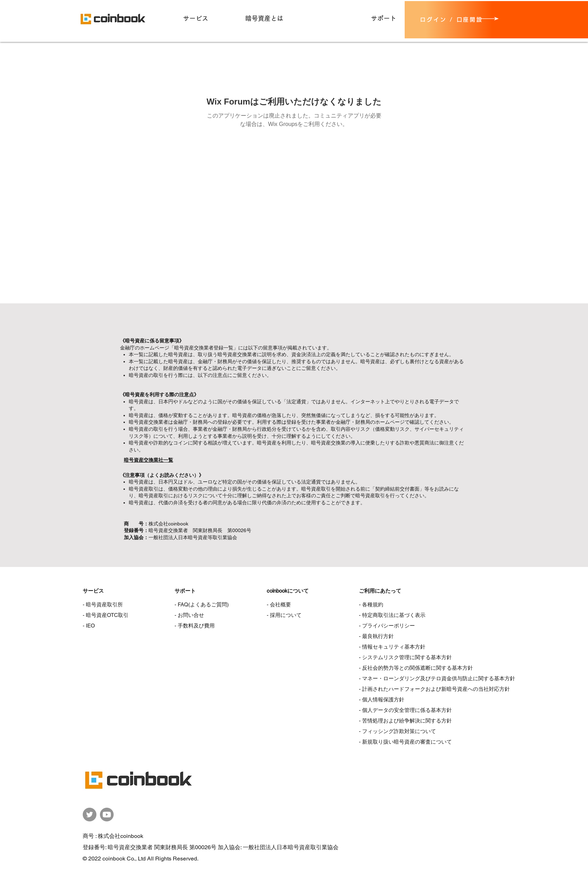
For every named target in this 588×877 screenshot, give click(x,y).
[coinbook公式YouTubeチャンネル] (107, 815)
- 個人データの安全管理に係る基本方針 (405, 710)
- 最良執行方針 (376, 636)
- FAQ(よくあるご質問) (202, 604)
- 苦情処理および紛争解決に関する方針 (405, 721)
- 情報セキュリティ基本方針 (392, 647)
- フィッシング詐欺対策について (397, 731)
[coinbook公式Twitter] (90, 815)
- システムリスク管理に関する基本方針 (405, 657)
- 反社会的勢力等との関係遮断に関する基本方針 (416, 668)
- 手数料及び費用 (195, 626)
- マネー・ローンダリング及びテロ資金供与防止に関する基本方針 (437, 678)
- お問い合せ (189, 615)
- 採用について (284, 615)
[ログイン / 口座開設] (448, 20)
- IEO (89, 626)
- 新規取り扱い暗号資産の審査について (405, 742)
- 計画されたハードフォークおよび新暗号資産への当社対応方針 (434, 689)
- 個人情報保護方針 (382, 699)
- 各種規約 (371, 604)
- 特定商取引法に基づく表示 (392, 615)
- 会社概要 (279, 604)
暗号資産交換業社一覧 (148, 460)
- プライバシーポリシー (387, 626)
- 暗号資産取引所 (103, 604)
